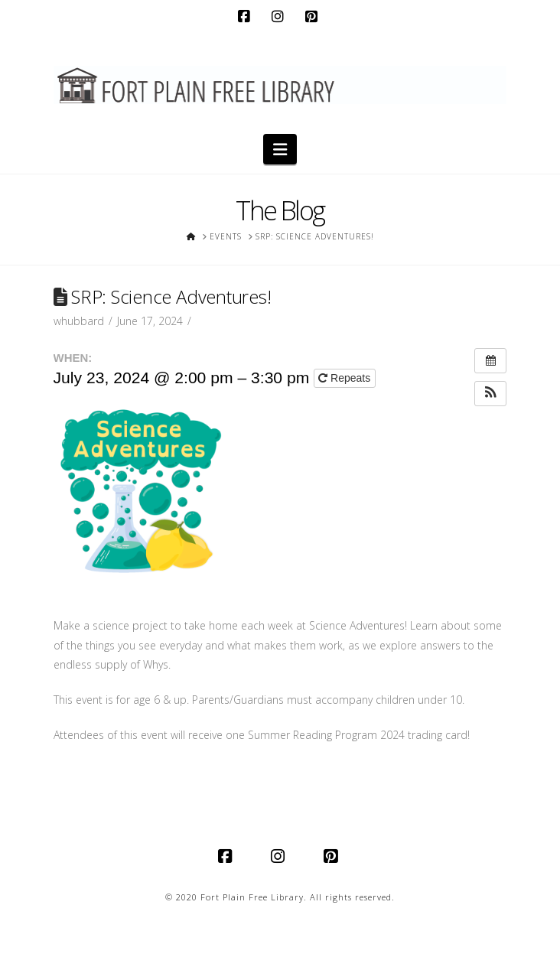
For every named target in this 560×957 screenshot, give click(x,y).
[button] (280, 149)
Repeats (346, 378)
